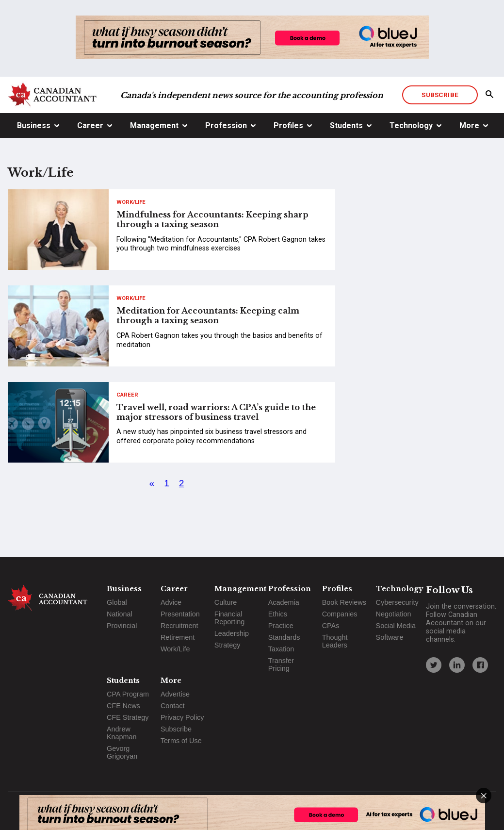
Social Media (396, 626)
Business (34, 125)
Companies (340, 614)
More (469, 125)
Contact (173, 706)
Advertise (175, 694)
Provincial (122, 626)
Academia (284, 602)
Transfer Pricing (281, 664)
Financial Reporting (229, 618)
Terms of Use (181, 741)
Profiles (288, 125)
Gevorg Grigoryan (122, 752)
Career (90, 125)
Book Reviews (344, 602)
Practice (281, 626)
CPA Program (128, 694)
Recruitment (179, 626)
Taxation (281, 649)
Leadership (232, 633)
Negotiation (394, 614)
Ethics (278, 614)
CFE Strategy (128, 717)
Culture (226, 602)
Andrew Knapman (122, 733)
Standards (284, 637)
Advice (171, 602)
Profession (226, 125)
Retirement (178, 637)
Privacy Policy (182, 717)
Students (346, 125)
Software (390, 637)
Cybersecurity (397, 602)
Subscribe (440, 95)
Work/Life (131, 202)
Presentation (180, 614)
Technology (411, 125)
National (120, 614)
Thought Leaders (335, 641)
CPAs (331, 626)
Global (117, 602)
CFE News (123, 706)
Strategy (228, 645)
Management (154, 125)
